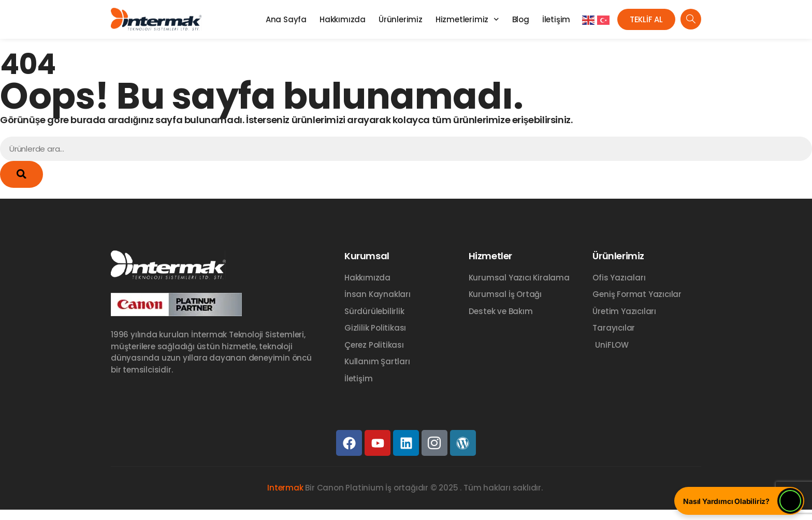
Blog (521, 19)
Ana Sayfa (286, 19)
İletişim (556, 19)
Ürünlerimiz (401, 19)
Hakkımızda (343, 19)
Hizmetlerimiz (467, 19)
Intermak (285, 488)
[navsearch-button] (691, 19)
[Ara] (21, 175)
